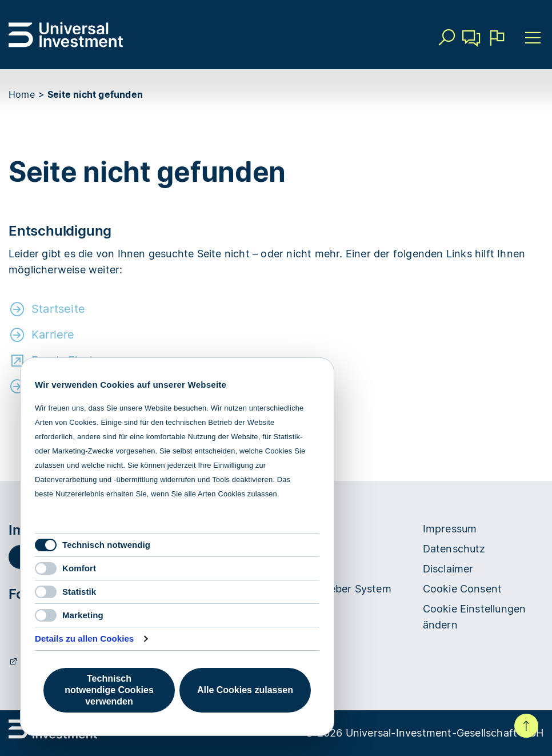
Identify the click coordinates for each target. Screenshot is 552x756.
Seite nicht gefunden (95, 94)
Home (22, 94)
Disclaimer (448, 569)
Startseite (58, 309)
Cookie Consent (463, 589)
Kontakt (471, 42)
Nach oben (526, 726)
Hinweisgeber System (338, 589)
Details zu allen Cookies (84, 638)
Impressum (450, 529)
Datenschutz (454, 549)
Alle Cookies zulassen (245, 690)
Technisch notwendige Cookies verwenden (109, 690)
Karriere (53, 335)
